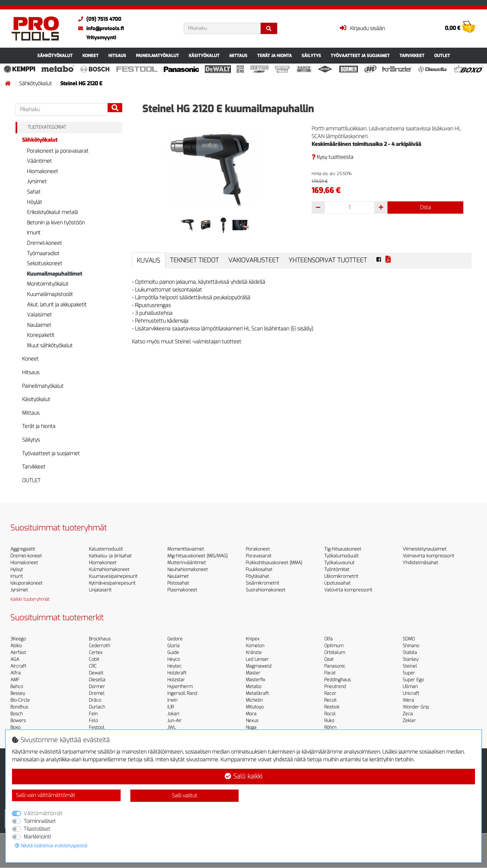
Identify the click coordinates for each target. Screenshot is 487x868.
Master (253, 673)
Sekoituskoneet (45, 263)
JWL (172, 727)
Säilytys (311, 56)
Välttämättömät (43, 813)
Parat (330, 673)
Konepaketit (41, 335)
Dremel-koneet (44, 243)
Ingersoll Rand (182, 693)
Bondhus (19, 707)
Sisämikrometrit (262, 583)
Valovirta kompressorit (348, 590)
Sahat (34, 192)
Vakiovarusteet (254, 260)
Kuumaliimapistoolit (50, 294)
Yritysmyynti (101, 38)
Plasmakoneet (182, 590)
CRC (93, 666)
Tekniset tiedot (194, 260)
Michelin (254, 700)
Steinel (410, 666)
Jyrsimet (37, 181)
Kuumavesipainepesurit (113, 576)
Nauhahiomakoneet (188, 570)
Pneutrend (335, 687)
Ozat (329, 659)
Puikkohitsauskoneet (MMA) (274, 563)
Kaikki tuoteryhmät (30, 599)
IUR (171, 707)
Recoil (330, 700)
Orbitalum (335, 653)
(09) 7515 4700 (98, 19)
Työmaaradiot (43, 253)
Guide (173, 653)
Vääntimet (39, 161)
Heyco (174, 659)
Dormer (97, 687)
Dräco (95, 700)
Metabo (254, 687)
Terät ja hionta (274, 56)
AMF (15, 680)
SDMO (409, 639)
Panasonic (335, 666)
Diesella (97, 680)
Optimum (334, 646)
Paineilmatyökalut (157, 56)
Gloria (173, 646)
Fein (93, 714)
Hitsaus (117, 56)
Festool (97, 727)
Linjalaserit (100, 590)
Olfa (328, 639)
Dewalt (96, 673)
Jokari (173, 714)
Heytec (174, 666)
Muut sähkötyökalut (50, 345)
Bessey (18, 693)
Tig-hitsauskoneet (343, 549)
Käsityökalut (204, 56)
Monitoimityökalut (48, 284)
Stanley (410, 659)
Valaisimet (39, 315)
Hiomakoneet (42, 171)
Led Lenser (257, 659)
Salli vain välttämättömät (46, 795)
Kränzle (254, 653)
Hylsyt (17, 570)
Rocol (330, 714)
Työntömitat (337, 570)
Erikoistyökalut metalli (52, 212)
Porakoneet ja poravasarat (58, 151)
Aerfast (18, 653)
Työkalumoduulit (341, 556)
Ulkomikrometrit (341, 576)
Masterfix (255, 680)
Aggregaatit (23, 549)
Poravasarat (259, 556)
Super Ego (413, 680)
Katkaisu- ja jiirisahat (110, 556)
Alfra (16, 673)
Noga (251, 727)
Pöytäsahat (257, 576)
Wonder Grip (416, 707)
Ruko (329, 721)
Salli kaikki (243, 776)
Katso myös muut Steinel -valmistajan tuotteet (187, 342)
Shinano (411, 646)
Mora (251, 714)
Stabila (410, 653)
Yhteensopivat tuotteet (328, 260)
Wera (408, 700)
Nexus (252, 721)
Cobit (94, 659)
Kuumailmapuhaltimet (54, 274)
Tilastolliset (37, 829)
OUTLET (442, 56)
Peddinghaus (338, 680)
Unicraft (411, 693)
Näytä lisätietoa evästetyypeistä (51, 846)
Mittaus (238, 56)
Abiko (16, 646)
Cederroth (99, 646)
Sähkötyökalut (55, 56)
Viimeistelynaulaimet (425, 549)
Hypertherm (180, 687)
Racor (330, 693)
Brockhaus (100, 639)
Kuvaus (148, 261)
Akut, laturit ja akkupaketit (57, 305)
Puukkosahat (259, 570)
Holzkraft (177, 673)
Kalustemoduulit (106, 549)
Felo (93, 721)
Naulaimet (39, 325)
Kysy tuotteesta (333, 157)
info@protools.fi (99, 29)
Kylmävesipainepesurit (112, 583)
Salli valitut (184, 796)
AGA (15, 659)
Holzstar (176, 680)
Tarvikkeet (412, 56)
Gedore (175, 639)
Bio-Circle (20, 700)
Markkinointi (37, 837)
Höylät (35, 202)
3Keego (18, 639)
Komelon (255, 646)
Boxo (15, 727)
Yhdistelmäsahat (420, 563)
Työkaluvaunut (339, 563)
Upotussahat (337, 583)
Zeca (408, 714)
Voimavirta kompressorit (428, 556)
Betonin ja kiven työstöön (56, 223)
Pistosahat (178, 583)
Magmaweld (259, 666)
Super (409, 673)
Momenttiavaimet (186, 549)
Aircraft (18, 666)
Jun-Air (174, 721)
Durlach (97, 707)
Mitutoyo (255, 707)
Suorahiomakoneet (266, 590)
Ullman (410, 687)
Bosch (17, 714)
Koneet (90, 56)
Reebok (332, 707)
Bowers (18, 721)
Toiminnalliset (40, 821)
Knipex (253, 639)
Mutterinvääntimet (187, 563)
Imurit (34, 233)
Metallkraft (257, 693)
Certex (96, 653)
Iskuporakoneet (26, 583)
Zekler (409, 721)
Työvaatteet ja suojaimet (360, 56)
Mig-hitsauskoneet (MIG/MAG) (197, 556)
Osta (425, 207)
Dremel (97, 693)
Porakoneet (258, 549)
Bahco (17, 687)
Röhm (330, 727)
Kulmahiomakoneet (109, 570)
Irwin (172, 700)
